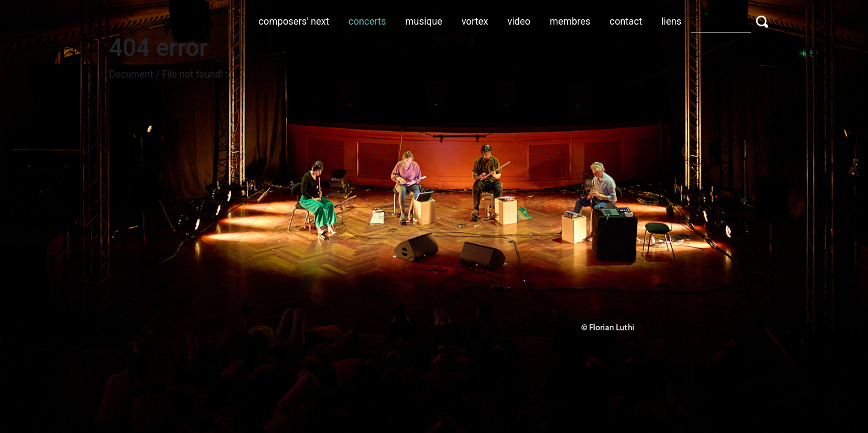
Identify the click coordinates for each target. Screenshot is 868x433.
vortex (475, 21)
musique (423, 21)
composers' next (293, 21)
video (519, 21)
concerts (367, 21)
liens (671, 21)
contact (626, 21)
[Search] (721, 21)
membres (570, 21)
